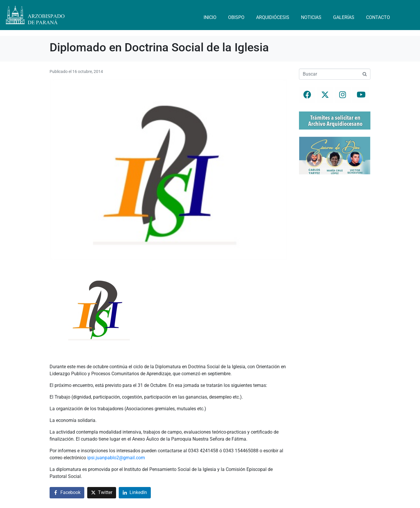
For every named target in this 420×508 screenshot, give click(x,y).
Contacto (378, 17)
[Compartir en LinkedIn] (135, 493)
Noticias (311, 17)
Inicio (210, 17)
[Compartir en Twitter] (102, 493)
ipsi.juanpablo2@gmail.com (116, 458)
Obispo (236, 17)
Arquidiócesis (273, 17)
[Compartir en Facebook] (67, 493)
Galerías (344, 17)
